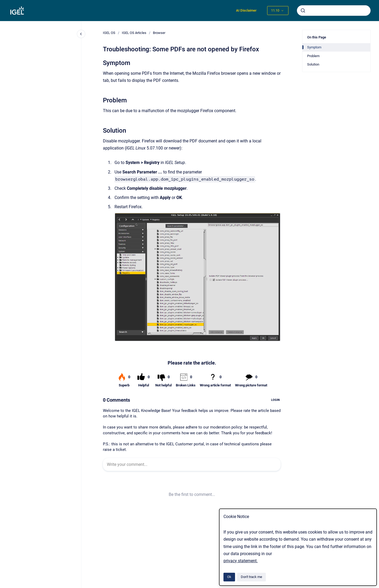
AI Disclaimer (246, 10)
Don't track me (251, 577)
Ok (229, 577)
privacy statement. (241, 561)
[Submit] (303, 11)
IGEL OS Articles (134, 33)
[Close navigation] (81, 34)
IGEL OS (109, 33)
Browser (159, 33)
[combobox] (334, 11)
